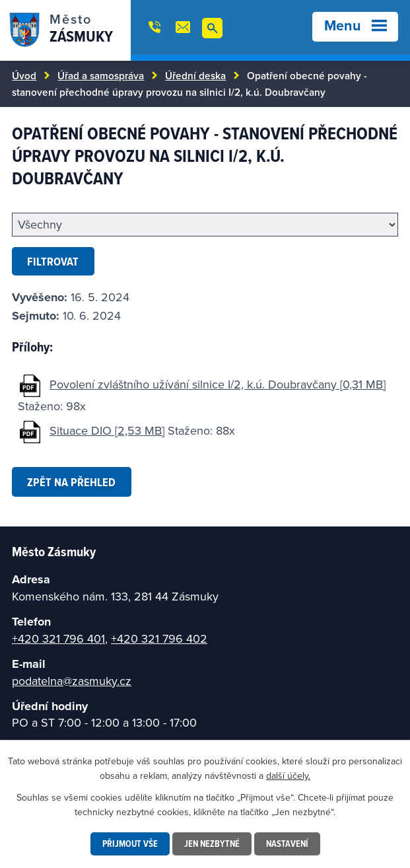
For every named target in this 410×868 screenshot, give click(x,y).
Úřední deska (195, 75)
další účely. (288, 776)
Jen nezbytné (212, 844)
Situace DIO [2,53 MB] (107, 430)
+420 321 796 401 (58, 638)
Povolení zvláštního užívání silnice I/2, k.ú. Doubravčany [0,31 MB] (218, 384)
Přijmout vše (130, 844)
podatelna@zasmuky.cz (72, 681)
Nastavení (287, 844)
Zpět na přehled (71, 482)
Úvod (24, 75)
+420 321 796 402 (159, 638)
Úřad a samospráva (101, 75)
